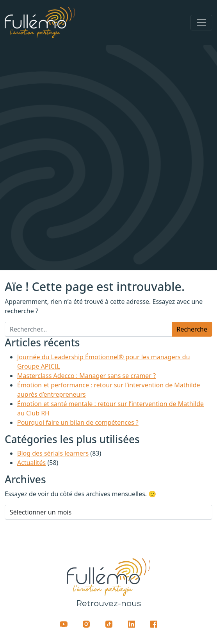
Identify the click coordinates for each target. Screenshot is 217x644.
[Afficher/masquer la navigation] (201, 23)
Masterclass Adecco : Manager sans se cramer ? (86, 376)
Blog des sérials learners (53, 453)
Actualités (31, 463)
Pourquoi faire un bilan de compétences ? (78, 422)
